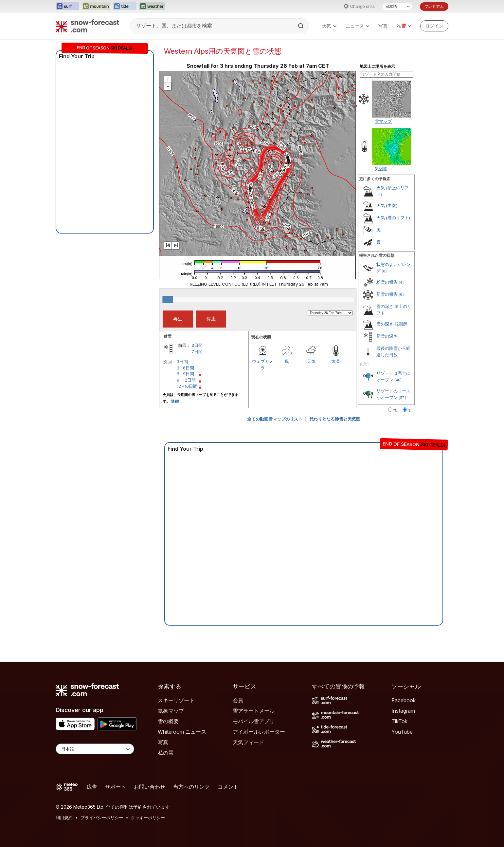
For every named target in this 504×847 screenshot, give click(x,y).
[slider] (168, 299)
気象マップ (171, 711)
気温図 (381, 169)
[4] (401, 282)
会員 (238, 700)
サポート (116, 787)
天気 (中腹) (387, 206)
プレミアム (434, 6)
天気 (329, 26)
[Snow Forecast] (87, 26)
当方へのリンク (191, 787)
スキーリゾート (176, 700)
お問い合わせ (150, 787)
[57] (402, 397)
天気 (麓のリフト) (393, 218)
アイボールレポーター (259, 732)
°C (396, 410)
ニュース (357, 26)
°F (410, 410)
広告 (92, 787)
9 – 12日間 (186, 380)
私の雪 (166, 753)
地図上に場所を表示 (377, 66)
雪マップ (383, 121)
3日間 (197, 345)
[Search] (301, 26)
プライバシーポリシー (102, 818)
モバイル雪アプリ (254, 721)
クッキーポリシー (148, 818)
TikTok (399, 721)
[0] (384, 271)
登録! (175, 401)
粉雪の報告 (387, 282)
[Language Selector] (95, 749)
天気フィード (248, 742)
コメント (228, 787)
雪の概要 (168, 721)
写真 (383, 26)
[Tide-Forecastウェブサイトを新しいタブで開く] (125, 7)
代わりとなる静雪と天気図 (335, 419)
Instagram (403, 711)
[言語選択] (397, 7)
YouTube (402, 732)
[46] (398, 380)
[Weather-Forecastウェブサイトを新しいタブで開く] (152, 7)
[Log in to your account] (434, 26)
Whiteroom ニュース (182, 732)
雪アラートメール (254, 711)
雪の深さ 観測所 (392, 324)
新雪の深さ (387, 336)
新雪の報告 (387, 294)
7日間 (197, 351)
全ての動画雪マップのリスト (275, 419)
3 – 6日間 (185, 368)
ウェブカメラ (263, 365)
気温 (335, 361)
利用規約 (64, 818)
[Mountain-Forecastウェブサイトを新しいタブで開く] (96, 7)
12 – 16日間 (187, 386)
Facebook (404, 700)
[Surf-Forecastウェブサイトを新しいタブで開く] (67, 7)
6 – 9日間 (185, 374)
